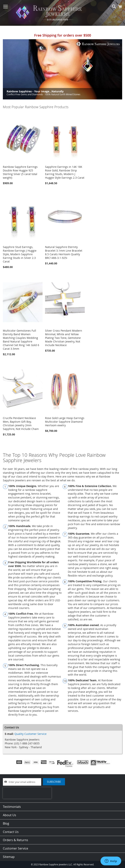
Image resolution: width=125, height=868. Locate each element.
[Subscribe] (54, 782)
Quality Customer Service (30, 734)
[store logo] (50, 13)
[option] (63, 69)
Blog (6, 823)
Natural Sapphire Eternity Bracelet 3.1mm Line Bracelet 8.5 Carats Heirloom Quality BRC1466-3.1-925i (64, 252)
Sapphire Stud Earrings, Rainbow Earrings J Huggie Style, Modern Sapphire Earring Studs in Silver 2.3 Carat (20, 254)
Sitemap (9, 857)
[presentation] (27, 793)
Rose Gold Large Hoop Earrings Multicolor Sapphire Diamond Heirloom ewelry (65, 422)
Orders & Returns (15, 840)
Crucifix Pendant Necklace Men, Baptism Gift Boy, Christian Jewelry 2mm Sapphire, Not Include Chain (21, 423)
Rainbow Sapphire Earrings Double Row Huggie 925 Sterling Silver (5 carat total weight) (20, 172)
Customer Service (15, 848)
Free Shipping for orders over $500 (63, 35)
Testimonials (12, 807)
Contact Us (11, 832)
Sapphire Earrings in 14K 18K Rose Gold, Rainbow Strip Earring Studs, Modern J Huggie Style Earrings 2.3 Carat (65, 172)
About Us (9, 815)
